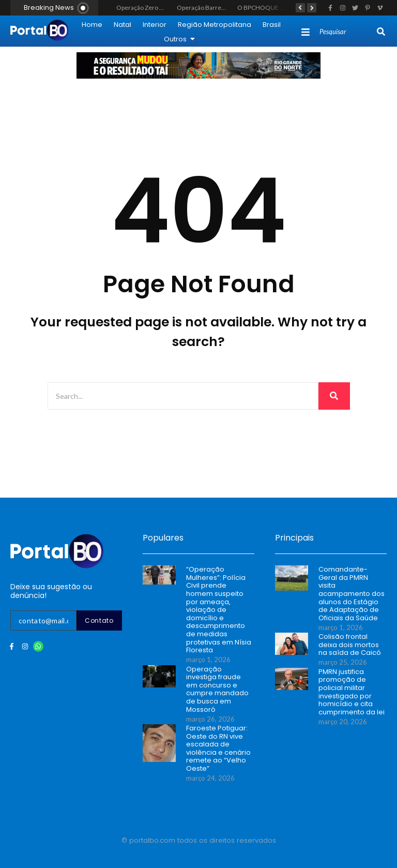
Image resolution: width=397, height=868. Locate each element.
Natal (123, 25)
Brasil (272, 25)
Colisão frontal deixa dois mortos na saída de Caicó (350, 645)
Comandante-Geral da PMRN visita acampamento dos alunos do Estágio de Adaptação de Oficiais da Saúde (352, 594)
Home (92, 25)
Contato (99, 620)
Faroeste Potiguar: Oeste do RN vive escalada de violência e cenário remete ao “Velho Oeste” (218, 749)
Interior (155, 25)
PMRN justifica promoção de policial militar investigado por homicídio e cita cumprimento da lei (352, 692)
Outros (179, 39)
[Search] (347, 32)
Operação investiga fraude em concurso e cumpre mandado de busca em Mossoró (217, 690)
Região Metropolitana (215, 25)
